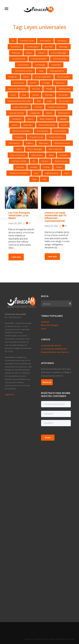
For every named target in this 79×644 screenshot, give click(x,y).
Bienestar (16, 53)
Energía (49, 89)
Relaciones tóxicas (62, 143)
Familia (36, 95)
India (39, 101)
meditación (17, 119)
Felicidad (49, 95)
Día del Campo (64, 77)
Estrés (13, 95)
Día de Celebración (43, 77)
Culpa (41, 71)
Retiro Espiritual (55, 149)
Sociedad (20, 167)
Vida (44, 179)
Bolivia (29, 53)
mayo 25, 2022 (15, 223)
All (13, 41)
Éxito (24, 95)
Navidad (63, 119)
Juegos (50, 101)
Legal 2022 (10, 394)
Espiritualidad (65, 89)
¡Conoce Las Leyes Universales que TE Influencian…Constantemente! (55, 217)
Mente (31, 119)
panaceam (28, 125)
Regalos (30, 143)
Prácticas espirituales (21, 131)
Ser (34, 161)
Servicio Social (61, 161)
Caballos (42, 53)
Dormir (33, 83)
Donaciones (19, 83)
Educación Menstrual (17, 89)
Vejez (67, 173)
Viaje (34, 179)
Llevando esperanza (56, 107)
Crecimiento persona (23, 71)
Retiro (19, 149)
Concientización (60, 59)
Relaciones (44, 143)
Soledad (34, 167)
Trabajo (59, 167)
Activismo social (27, 41)
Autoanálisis (16, 47)
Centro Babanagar (59, 53)
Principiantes (42, 131)
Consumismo (23, 65)
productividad (60, 131)
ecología (46, 83)
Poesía (64, 125)
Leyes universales (21, 107)
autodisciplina (33, 47)
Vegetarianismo (52, 173)
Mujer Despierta (47, 119)
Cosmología (40, 65)
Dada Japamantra (57, 71)
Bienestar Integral (50, 325)
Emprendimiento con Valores (55, 352)
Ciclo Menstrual (18, 59)
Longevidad (35, 113)
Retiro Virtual (37, 155)
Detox (26, 77)
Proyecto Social (36, 137)
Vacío (37, 173)
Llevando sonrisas (16, 113)
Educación (60, 83)
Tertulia (47, 167)
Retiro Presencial (18, 155)
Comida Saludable (39, 59)
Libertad (38, 107)
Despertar (13, 77)
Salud (51, 155)
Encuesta (36, 89)
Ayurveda (49, 47)
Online (14, 125)
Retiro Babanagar (35, 149)
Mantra (49, 113)
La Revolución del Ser (51, 345)
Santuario (64, 155)
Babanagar (63, 47)
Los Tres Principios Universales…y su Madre (19, 215)
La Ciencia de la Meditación (54, 349)
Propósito (19, 137)
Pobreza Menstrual (47, 125)
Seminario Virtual (19, 161)
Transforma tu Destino (19, 173)
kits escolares (65, 101)
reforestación (14, 143)
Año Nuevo (62, 41)
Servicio (45, 161)
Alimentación (45, 41)
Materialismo (64, 113)
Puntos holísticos (56, 137)
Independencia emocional (19, 101)
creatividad (56, 65)
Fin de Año (63, 95)
